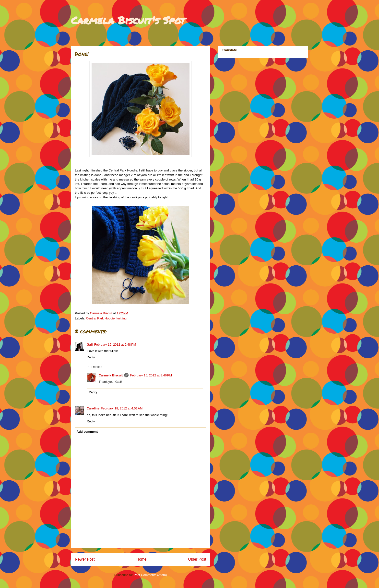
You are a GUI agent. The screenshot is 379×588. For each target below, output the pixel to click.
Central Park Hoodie (101, 318)
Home (142, 559)
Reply (91, 357)
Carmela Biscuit (111, 375)
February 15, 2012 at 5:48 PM (115, 345)
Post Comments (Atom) (150, 575)
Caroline (93, 408)
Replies (97, 367)
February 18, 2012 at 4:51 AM (122, 408)
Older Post (197, 559)
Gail (90, 345)
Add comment (87, 432)
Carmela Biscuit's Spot (128, 20)
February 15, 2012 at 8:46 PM (151, 375)
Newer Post (85, 559)
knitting (122, 318)
